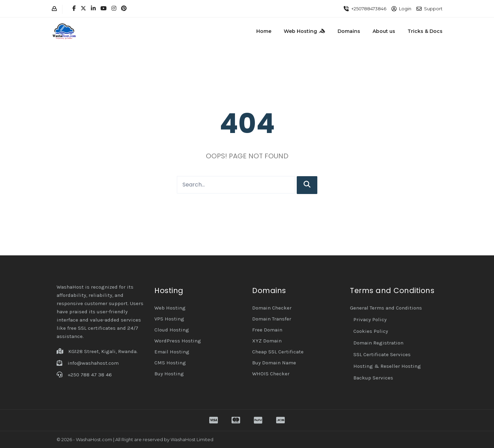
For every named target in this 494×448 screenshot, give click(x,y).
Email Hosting (172, 352)
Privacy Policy (370, 319)
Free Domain (267, 330)
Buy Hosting (169, 374)
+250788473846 (369, 9)
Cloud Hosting (172, 330)
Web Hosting (304, 31)
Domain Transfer (272, 319)
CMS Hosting (170, 363)
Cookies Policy (371, 331)
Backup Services (373, 378)
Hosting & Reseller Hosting (387, 366)
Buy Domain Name (274, 363)
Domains (349, 31)
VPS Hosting (169, 319)
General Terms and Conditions (386, 308)
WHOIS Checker (271, 374)
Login (405, 9)
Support (433, 9)
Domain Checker (272, 308)
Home (264, 31)
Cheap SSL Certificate (278, 352)
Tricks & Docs (425, 31)
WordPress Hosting (178, 341)
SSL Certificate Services (382, 354)
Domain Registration (378, 343)
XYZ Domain (267, 341)
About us (384, 31)
